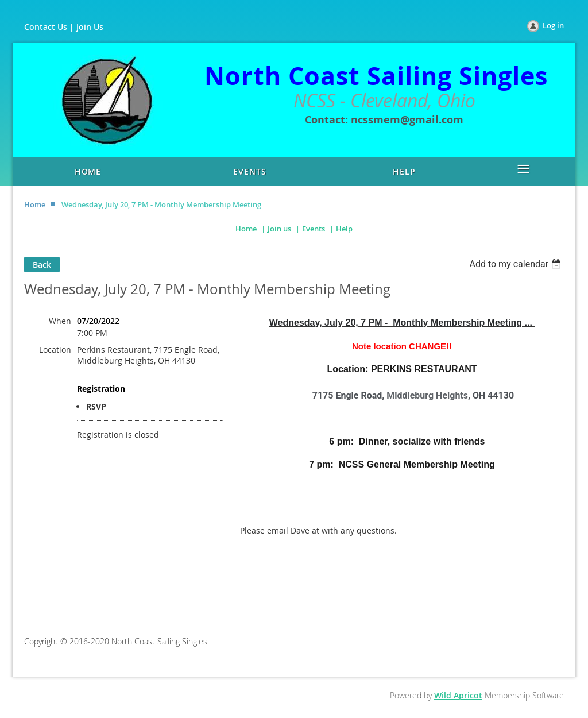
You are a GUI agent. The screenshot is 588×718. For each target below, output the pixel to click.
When (60, 321)
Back (42, 265)
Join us (279, 229)
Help (344, 229)
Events (314, 229)
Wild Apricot (458, 695)
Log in (553, 25)
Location (55, 350)
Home (35, 204)
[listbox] (517, 264)
